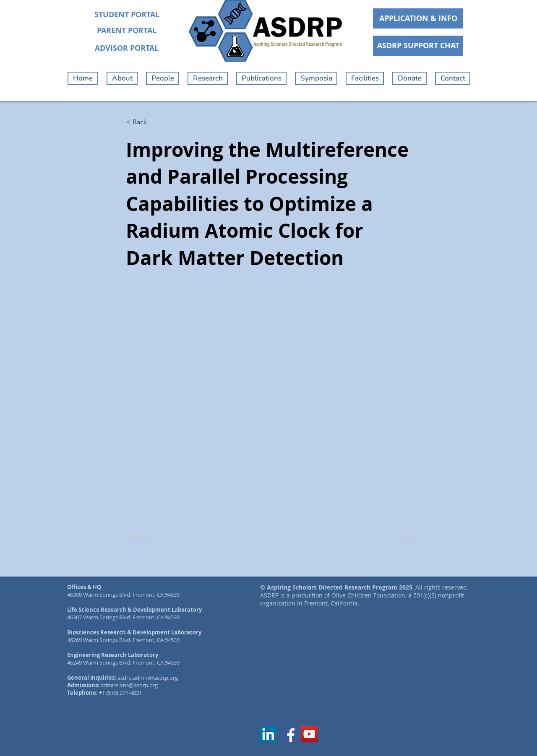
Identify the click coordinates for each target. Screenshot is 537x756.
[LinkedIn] (268, 734)
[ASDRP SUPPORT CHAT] (418, 46)
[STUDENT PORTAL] (127, 15)
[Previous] (154, 538)
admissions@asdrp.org (129, 685)
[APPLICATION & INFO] (418, 18)
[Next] (391, 538)
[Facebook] (289, 734)
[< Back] (154, 122)
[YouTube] (309, 734)
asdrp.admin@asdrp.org (148, 678)
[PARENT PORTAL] (127, 31)
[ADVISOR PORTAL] (127, 48)
